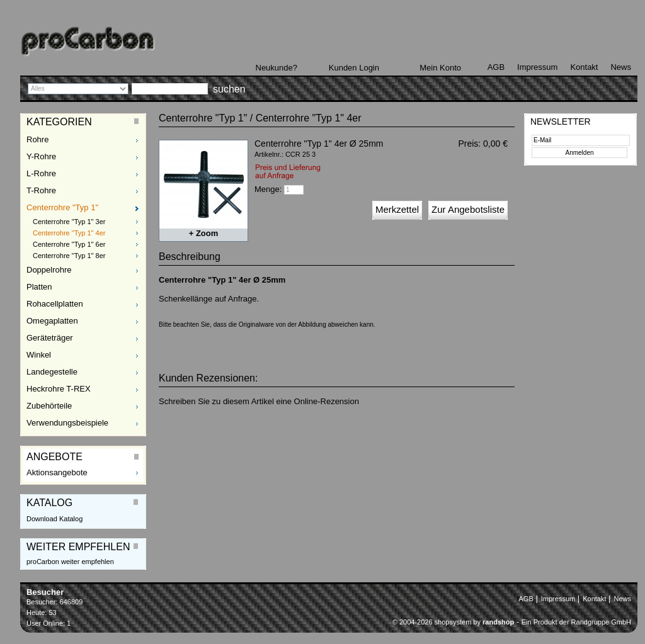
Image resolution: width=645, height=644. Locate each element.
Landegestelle (52, 372)
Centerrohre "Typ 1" (62, 207)
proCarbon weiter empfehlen (70, 562)
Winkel (39, 355)
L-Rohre (41, 173)
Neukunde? (277, 68)
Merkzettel (397, 209)
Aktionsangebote (57, 472)
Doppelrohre (49, 270)
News (621, 67)
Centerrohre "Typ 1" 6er (69, 244)
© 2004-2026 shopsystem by (453, 622)
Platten (39, 287)
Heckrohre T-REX (59, 389)
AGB (496, 67)
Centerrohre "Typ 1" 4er (69, 233)
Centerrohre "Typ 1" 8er (69, 256)
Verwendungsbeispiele (67, 423)
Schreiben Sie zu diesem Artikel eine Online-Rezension (259, 401)
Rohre (37, 139)
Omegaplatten (52, 321)
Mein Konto (440, 68)
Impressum (537, 67)
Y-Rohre (41, 156)
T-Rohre (41, 190)
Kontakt (584, 67)
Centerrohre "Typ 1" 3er (69, 222)
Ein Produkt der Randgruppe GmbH (576, 622)
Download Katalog (54, 519)
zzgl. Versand (491, 154)
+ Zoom (204, 233)
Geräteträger (50, 338)
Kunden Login (354, 68)
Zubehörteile (49, 406)
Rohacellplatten (55, 304)
